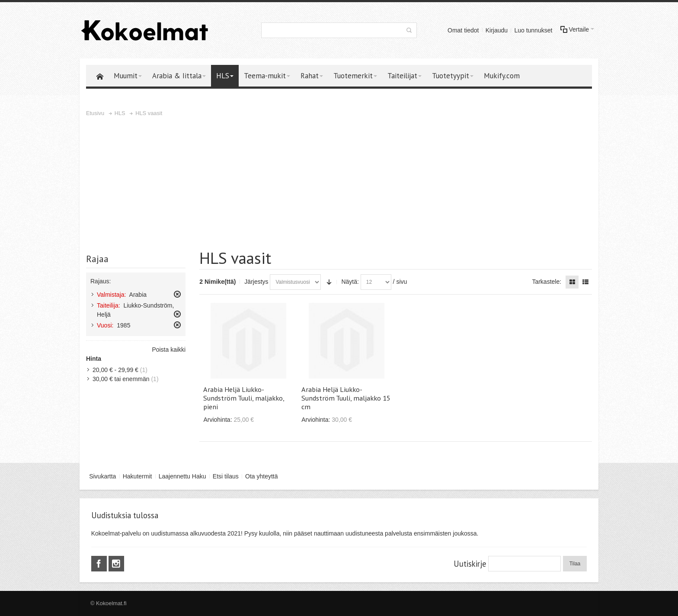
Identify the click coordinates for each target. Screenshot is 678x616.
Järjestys (256, 282)
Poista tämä (177, 294)
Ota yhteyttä (261, 476)
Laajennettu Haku (182, 476)
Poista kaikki (169, 350)
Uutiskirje (470, 564)
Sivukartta (102, 476)
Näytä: (350, 282)
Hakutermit (138, 476)
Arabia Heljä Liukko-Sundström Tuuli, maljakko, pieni (244, 398)
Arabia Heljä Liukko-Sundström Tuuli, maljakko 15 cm (346, 398)
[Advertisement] (339, 183)
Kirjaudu (497, 30)
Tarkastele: (547, 282)
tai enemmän (121, 379)
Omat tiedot (463, 30)
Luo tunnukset (533, 30)
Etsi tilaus (226, 476)
